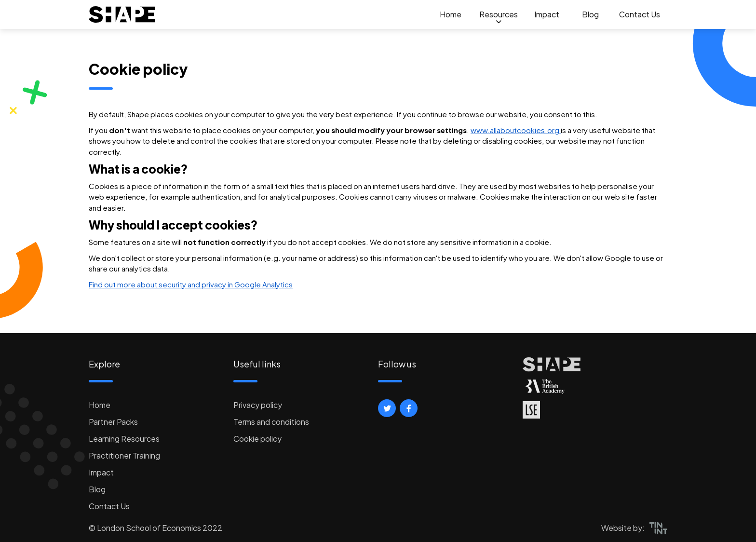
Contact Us (640, 14)
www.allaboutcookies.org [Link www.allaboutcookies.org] (516, 130)
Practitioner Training (124, 455)
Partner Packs (113, 422)
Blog (590, 14)
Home (451, 14)
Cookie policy (257, 439)
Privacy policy (258, 405)
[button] (387, 408)
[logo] (122, 14)
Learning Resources (124, 439)
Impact (547, 14)
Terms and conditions (271, 422)
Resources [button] (499, 14)
